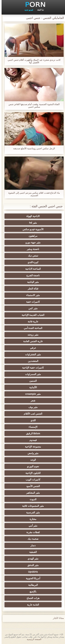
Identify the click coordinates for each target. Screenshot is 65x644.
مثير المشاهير (31, 493)
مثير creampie (31, 394)
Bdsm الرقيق (32, 433)
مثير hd (31, 223)
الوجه (32, 460)
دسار (31, 545)
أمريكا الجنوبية (32, 578)
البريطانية (31, 585)
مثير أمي (32, 526)
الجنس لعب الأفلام (32, 414)
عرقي (31, 348)
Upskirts (31, 572)
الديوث (31, 499)
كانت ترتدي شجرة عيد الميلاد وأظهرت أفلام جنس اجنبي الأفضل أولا (32, 61)
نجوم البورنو (32, 466)
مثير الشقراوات (31, 354)
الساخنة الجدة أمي (32, 328)
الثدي (32, 420)
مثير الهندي (32, 559)
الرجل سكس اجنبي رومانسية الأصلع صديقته (32, 148)
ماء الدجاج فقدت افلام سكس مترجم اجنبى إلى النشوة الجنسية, (32, 194)
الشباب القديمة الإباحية (32, 315)
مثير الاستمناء (31, 295)
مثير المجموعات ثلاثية (31, 506)
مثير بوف (32, 407)
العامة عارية (32, 605)
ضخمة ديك (31, 539)
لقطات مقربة (32, 532)
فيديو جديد (27, 10)
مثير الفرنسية (31, 512)
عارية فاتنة (32, 321)
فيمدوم (32, 440)
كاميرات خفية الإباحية (31, 368)
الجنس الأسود (32, 486)
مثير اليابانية (32, 282)
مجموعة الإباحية (31, 447)
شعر (31, 401)
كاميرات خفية (32, 302)
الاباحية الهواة (31, 216)
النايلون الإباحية (31, 473)
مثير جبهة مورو (32, 242)
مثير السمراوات (32, 374)
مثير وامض (32, 453)
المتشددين (32, 361)
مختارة (31, 519)
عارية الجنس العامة (31, 341)
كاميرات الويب (31, 480)
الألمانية (32, 387)
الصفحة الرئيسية (32, 639)
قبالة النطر (32, 289)
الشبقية (31, 552)
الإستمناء (31, 427)
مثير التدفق (32, 565)
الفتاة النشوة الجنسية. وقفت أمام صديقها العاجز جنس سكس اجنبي (33, 106)
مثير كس (31, 308)
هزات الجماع (31, 598)
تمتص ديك (31, 256)
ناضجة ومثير (32, 249)
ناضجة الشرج (32, 275)
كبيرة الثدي (32, 262)
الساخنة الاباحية (32, 269)
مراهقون (31, 236)
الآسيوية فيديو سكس (32, 229)
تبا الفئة (39, 10)
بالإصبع (31, 591)
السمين (31, 381)
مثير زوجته (31, 335)
